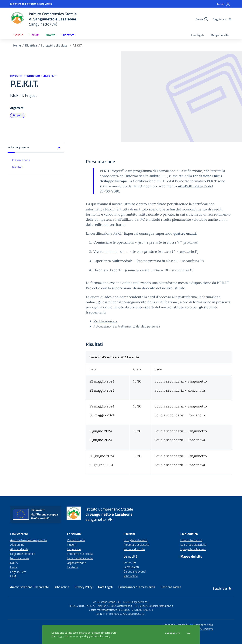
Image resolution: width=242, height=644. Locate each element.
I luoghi (71, 545)
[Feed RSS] (230, 19)
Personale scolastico (136, 545)
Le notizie (130, 562)
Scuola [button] (18, 35)
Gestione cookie (171, 587)
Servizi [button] (35, 35)
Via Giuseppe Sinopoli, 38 (107, 602)
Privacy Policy (84, 587)
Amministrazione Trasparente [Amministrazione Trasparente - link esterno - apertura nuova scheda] (29, 540)
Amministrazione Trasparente (29, 587)
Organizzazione (76, 563)
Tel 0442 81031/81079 (82, 606)
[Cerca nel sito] (202, 19)
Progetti (18, 115)
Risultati (17, 167)
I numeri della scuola (80, 554)
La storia (72, 567)
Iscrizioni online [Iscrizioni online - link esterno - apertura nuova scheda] (20, 558)
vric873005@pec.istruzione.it (157, 606)
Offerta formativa (191, 540)
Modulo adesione (105, 321)
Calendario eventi (135, 571)
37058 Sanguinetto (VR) (136, 602)
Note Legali (105, 587)
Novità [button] (50, 35)
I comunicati (131, 567)
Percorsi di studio (134, 549)
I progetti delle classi (55, 45)
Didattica (31, 45)
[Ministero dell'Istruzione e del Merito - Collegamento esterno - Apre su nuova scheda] (31, 4)
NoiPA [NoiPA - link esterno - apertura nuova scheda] (14, 563)
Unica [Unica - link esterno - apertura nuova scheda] (14, 567)
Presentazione (21, 160)
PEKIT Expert (124, 233)
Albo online (131, 576)
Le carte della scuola (80, 558)
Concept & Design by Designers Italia (188, 625)
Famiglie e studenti (135, 540)
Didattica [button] (68, 35)
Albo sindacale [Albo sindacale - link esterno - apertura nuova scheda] (19, 549)
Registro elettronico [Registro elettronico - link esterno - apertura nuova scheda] (23, 554)
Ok (189, 633)
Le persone (74, 549)
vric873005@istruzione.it (118, 606)
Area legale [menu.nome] (197, 35)
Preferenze (173, 633)
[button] (36, 148)
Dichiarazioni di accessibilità (137, 587)
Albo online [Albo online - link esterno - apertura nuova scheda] (17, 545)
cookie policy (103, 636)
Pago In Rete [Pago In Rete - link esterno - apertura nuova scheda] (18, 572)
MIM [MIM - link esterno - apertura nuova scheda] (13, 576)
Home (17, 45)
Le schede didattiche (193, 545)
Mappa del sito (220, 35)
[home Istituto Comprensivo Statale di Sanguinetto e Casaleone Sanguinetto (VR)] (43, 19)
